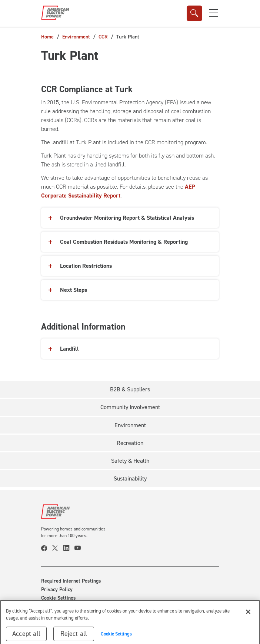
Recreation (130, 443)
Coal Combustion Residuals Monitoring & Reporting (124, 242)
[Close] (248, 614)
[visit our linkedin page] (69, 548)
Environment (76, 37)
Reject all (74, 636)
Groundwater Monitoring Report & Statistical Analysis (127, 218)
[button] (213, 13)
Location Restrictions (86, 266)
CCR (103, 37)
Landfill (69, 349)
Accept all (26, 636)
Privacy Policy (57, 590)
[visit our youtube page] (80, 548)
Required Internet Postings (71, 581)
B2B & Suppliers (130, 389)
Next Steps (74, 290)
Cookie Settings (59, 598)
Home (47, 37)
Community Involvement (130, 407)
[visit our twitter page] (58, 548)
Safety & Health (130, 461)
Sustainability (130, 478)
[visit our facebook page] (47, 548)
